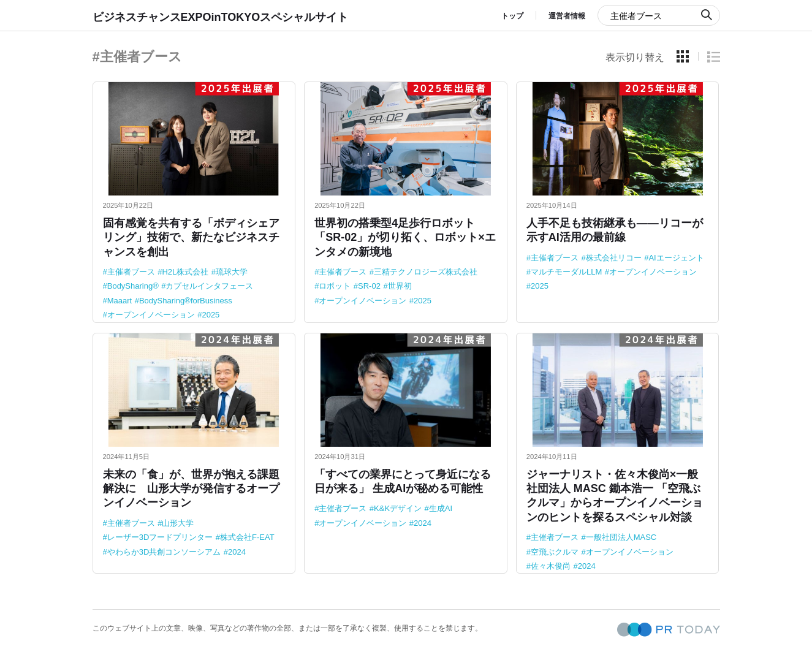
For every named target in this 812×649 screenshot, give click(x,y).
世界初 (400, 286)
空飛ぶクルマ (555, 552)
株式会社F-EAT (247, 537)
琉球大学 (232, 272)
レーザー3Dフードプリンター (160, 537)
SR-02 (369, 286)
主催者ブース (131, 272)
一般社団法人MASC (621, 537)
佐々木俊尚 (551, 566)
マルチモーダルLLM (566, 272)
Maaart (120, 301)
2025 (211, 315)
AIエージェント (676, 258)
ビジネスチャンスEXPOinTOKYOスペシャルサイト (221, 17)
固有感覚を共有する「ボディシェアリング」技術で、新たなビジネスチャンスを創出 (191, 237)
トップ (512, 16)
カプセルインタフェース (209, 286)
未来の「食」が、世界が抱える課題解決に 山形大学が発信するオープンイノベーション (191, 489)
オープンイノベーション (151, 315)
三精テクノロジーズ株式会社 (426, 272)
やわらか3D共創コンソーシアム (164, 552)
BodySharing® (133, 286)
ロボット (335, 286)
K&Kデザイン (398, 508)
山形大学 (178, 523)
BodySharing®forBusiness (186, 301)
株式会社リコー (614, 258)
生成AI (441, 508)
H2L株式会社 (185, 272)
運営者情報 (567, 16)
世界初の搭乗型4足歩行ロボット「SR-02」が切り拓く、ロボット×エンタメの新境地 (405, 237)
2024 (237, 552)
